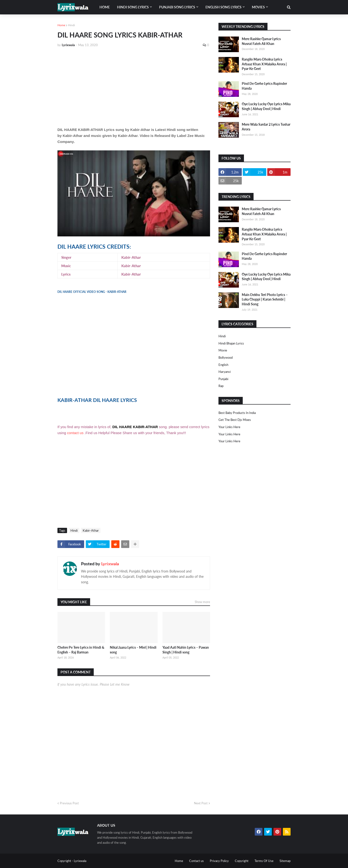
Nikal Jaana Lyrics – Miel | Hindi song (133, 650)
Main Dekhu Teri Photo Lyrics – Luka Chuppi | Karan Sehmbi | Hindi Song (265, 299)
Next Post (201, 803)
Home (61, 25)
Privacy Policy (219, 861)
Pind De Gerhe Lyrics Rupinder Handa (264, 86)
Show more (202, 602)
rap (221, 386)
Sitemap (285, 861)
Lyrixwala (110, 564)
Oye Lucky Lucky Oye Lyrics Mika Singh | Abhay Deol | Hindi (266, 106)
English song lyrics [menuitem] (224, 7)
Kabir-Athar (91, 530)
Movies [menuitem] (258, 7)
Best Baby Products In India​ (237, 413)
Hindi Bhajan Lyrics (231, 343)
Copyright (242, 861)
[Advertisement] (134, 87)
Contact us (196, 861)
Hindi (71, 25)
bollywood (226, 357)
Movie (223, 350)
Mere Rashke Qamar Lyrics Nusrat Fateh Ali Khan (261, 41)
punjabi (223, 379)
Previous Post (69, 803)
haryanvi (225, 372)
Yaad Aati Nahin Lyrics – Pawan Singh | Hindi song (186, 650)
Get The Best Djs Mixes (235, 420)
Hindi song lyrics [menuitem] (133, 7)
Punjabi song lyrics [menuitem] (177, 7)
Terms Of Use (264, 861)
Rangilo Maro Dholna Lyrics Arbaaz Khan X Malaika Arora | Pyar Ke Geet (264, 64)
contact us (75, 433)
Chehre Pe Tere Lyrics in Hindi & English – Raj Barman (81, 650)
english (223, 365)
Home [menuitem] (105, 7)
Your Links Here (229, 427)
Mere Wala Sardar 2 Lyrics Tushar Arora (266, 127)
